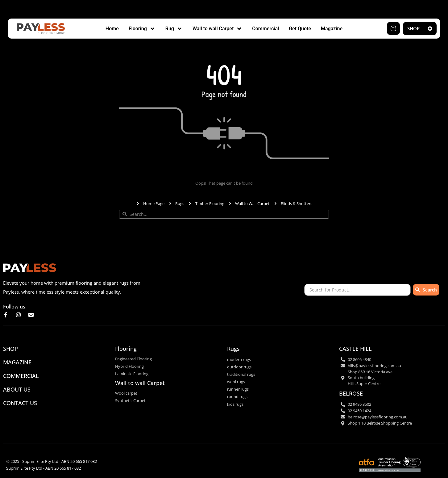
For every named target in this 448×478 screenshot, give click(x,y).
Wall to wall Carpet (140, 383)
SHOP (10, 349)
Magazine (17, 362)
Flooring (126, 349)
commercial (21, 376)
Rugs (233, 349)
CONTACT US (20, 403)
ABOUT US (17, 389)
